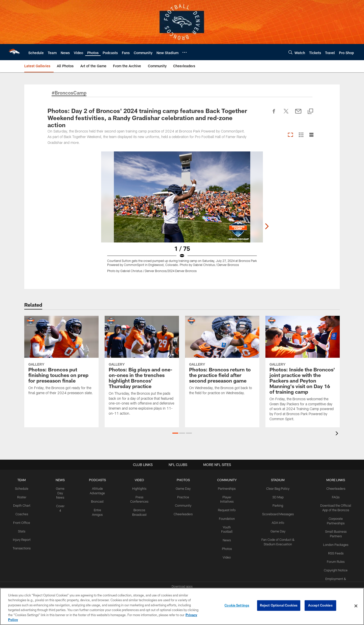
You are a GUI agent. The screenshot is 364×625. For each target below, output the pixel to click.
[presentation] (338, 434)
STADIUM (275, 480)
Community (180, 505)
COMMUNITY (223, 480)
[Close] (356, 606)
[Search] (290, 52)
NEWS (59, 480)
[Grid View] (301, 135)
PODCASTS (96, 480)
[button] (175, 433)
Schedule (21, 488)
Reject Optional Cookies (279, 606)
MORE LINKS (335, 480)
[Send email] (298, 114)
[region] (182, 606)
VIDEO (137, 480)
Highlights (137, 488)
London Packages (335, 534)
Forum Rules (335, 550)
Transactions (21, 550)
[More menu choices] (185, 52)
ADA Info (275, 521)
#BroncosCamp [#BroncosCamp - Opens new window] (70, 93)
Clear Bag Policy (275, 488)
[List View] (311, 135)
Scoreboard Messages (275, 513)
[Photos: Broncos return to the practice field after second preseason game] (222, 359)
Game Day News (59, 493)
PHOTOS (180, 480)
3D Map (275, 497)
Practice (180, 497)
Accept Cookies (320, 606)
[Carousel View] (290, 135)
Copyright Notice (335, 559)
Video (223, 555)
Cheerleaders (180, 513)
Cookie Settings (237, 606)
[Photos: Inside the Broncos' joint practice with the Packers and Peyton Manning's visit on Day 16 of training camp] (303, 372)
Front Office (21, 521)
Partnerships (223, 488)
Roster (21, 497)
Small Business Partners (335, 526)
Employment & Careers (335, 567)
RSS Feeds (335, 542)
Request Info (223, 509)
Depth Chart (21, 505)
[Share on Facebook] (274, 114)
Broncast (96, 501)
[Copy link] (310, 112)
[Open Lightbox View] (182, 215)
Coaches (21, 513)
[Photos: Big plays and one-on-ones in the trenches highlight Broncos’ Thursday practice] (142, 369)
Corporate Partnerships (335, 517)
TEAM (21, 480)
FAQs (335, 497)
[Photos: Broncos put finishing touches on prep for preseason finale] (61, 359)
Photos (223, 546)
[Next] (312, 197)
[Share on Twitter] (286, 114)
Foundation (223, 517)
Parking (275, 505)
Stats (21, 530)
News (223, 538)
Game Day (180, 488)
